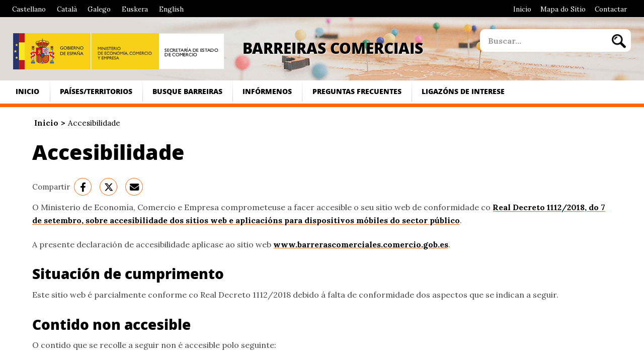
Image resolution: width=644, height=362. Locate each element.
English (171, 9)
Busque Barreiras (187, 91)
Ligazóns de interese (463, 91)
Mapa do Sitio (563, 9)
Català (67, 9)
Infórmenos (267, 91)
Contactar (611, 9)
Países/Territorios (96, 91)
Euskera (135, 9)
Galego (99, 9)
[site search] (543, 40)
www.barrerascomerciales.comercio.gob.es (361, 244)
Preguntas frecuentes (357, 91)
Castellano (29, 9)
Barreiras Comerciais (333, 48)
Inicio (522, 9)
